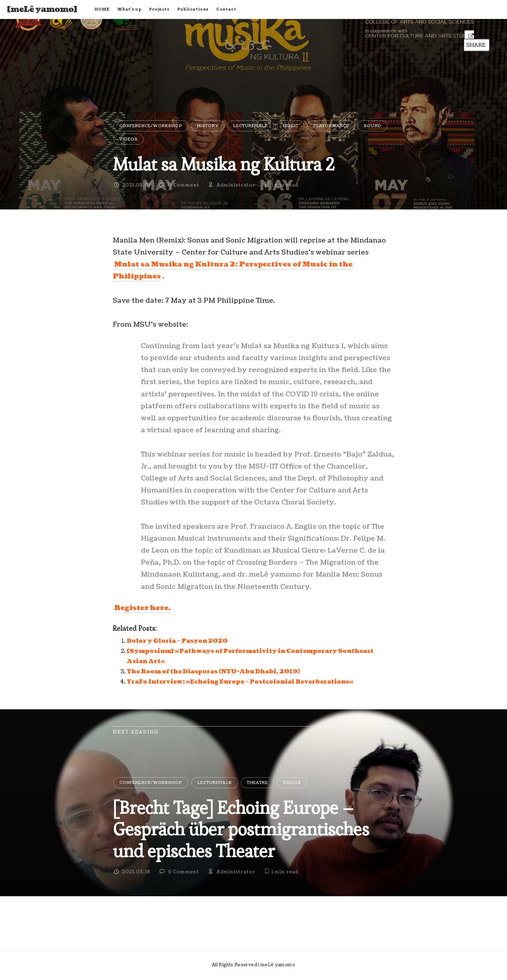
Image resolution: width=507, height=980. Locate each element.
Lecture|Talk (251, 126)
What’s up (129, 9)
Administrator (236, 185)
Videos (129, 139)
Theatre (257, 783)
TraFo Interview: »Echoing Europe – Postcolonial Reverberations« (240, 682)
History (208, 126)
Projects (159, 9)
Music (290, 126)
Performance (331, 126)
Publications (193, 9)
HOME (102, 9)
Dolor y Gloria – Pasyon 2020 (177, 641)
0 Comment (184, 185)
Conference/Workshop (151, 126)
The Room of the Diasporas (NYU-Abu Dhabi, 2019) (213, 672)
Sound (373, 126)
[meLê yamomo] (42, 10)
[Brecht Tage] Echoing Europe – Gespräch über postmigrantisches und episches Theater (241, 829)
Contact (226, 9)
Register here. (142, 608)
